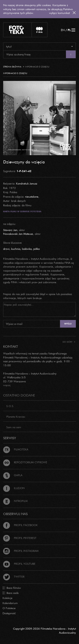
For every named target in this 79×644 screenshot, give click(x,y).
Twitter (14, 577)
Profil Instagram (21, 551)
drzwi (6, 249)
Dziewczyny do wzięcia (24, 162)
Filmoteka (16, 449)
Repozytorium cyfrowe (25, 462)
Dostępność (9, 613)
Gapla (13, 475)
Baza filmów (12, 588)
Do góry (69, 342)
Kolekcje (7, 598)
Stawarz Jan (10, 230)
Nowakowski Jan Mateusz (18, 234)
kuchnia (16, 249)
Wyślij (68, 324)
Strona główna (12, 67)
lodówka (27, 249)
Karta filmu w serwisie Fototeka (22, 211)
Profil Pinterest (20, 538)
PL (69, 30)
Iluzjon (14, 488)
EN (63, 30)
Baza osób (11, 593)
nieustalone (32, 197)
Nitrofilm (15, 501)
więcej (7, 385)
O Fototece (9, 608)
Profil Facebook (20, 525)
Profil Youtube (19, 564)
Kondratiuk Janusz (27, 183)
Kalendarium (10, 603)
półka (36, 249)
